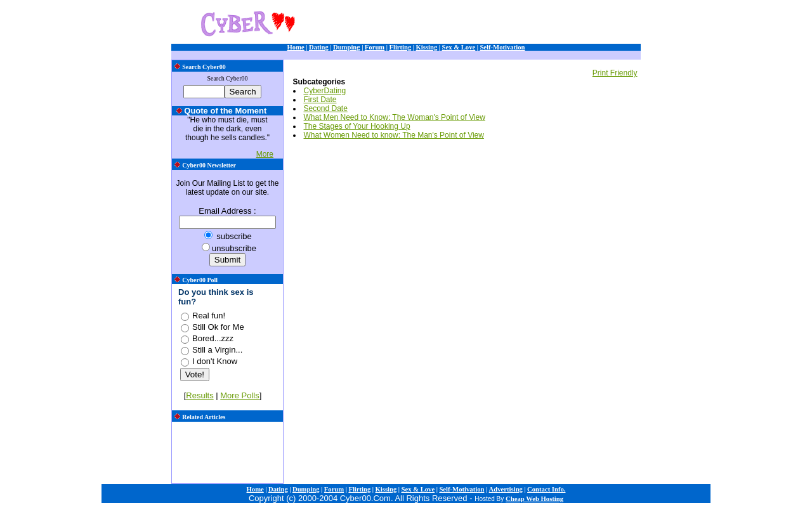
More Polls (239, 395)
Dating (319, 47)
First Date (320, 100)
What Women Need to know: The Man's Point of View (394, 135)
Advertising (506, 489)
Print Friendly (615, 73)
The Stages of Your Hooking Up (357, 126)
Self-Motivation (502, 47)
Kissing (427, 47)
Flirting (400, 47)
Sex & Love (459, 47)
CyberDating (325, 91)
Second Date (326, 108)
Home (296, 47)
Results (200, 395)
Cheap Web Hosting (534, 499)
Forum (375, 47)
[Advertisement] (483, 24)
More (265, 154)
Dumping (347, 47)
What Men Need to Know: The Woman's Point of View (395, 117)
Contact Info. (546, 489)
